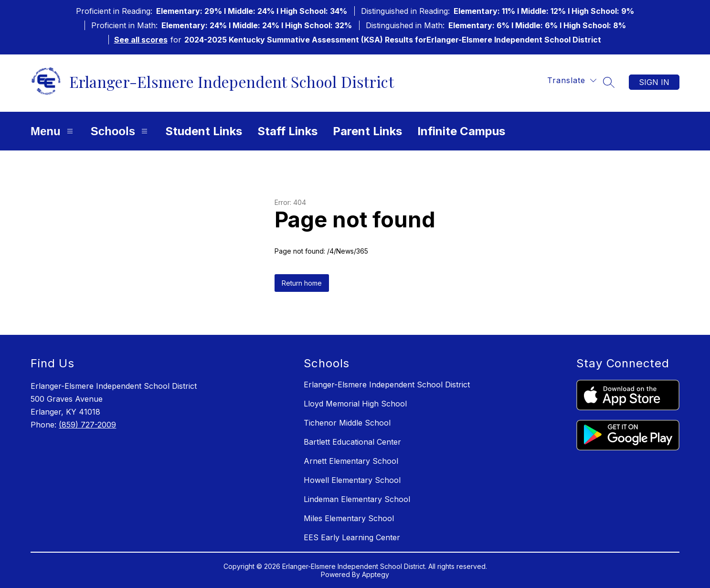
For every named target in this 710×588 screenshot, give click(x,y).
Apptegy (376, 574)
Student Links (204, 131)
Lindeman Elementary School (357, 499)
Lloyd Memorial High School (355, 404)
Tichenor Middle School (347, 423)
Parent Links (367, 131)
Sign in (654, 82)
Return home (302, 283)
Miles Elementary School (349, 518)
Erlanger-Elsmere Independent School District (387, 385)
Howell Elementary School (352, 480)
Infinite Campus (461, 131)
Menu (53, 131)
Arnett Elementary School (351, 461)
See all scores (141, 40)
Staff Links (287, 131)
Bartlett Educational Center (352, 442)
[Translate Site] (572, 80)
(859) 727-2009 (87, 425)
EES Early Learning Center (352, 537)
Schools (120, 131)
